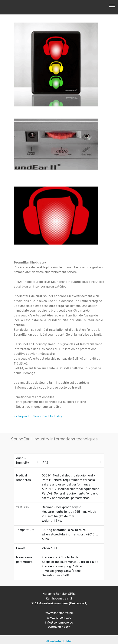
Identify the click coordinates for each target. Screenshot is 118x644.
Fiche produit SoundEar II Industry (38, 416)
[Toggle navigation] (112, 6)
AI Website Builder (59, 638)
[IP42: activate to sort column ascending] (72, 461)
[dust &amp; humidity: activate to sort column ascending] (27, 461)
